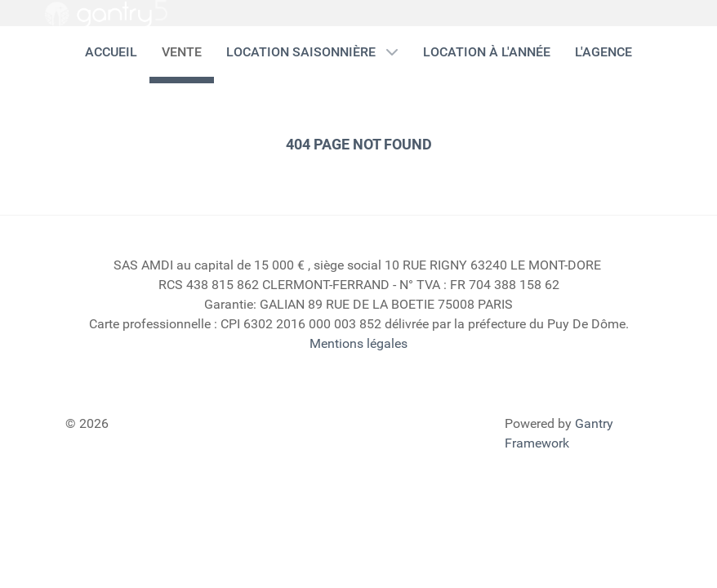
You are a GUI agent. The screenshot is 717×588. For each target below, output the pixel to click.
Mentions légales (358, 343)
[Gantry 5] (106, 14)
